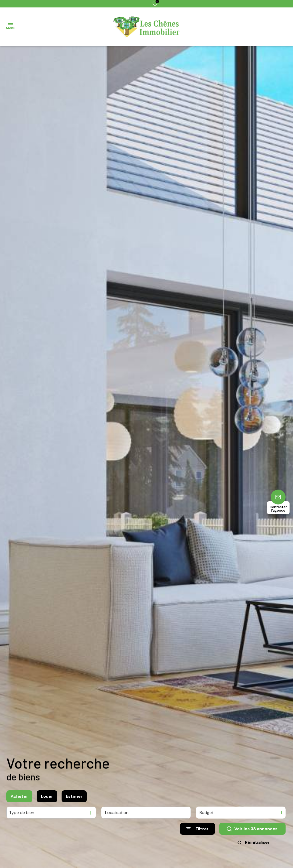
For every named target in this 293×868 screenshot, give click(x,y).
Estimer (74, 796)
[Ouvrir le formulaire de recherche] (197, 829)
